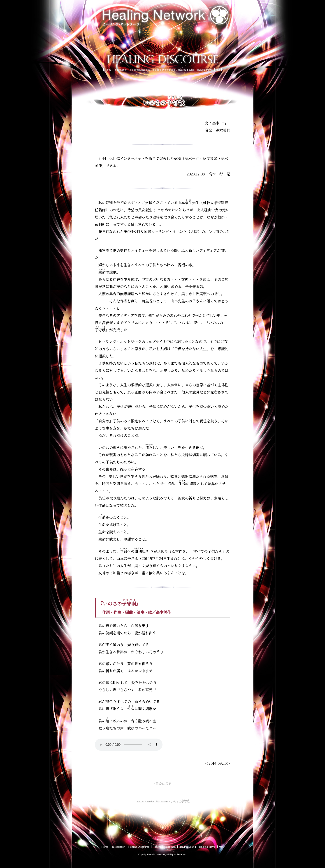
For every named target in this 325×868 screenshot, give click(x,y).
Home (108, 70)
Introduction (121, 70)
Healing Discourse (140, 70)
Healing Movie (205, 70)
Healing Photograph (164, 70)
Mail (218, 70)
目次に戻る (164, 784)
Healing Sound (186, 70)
